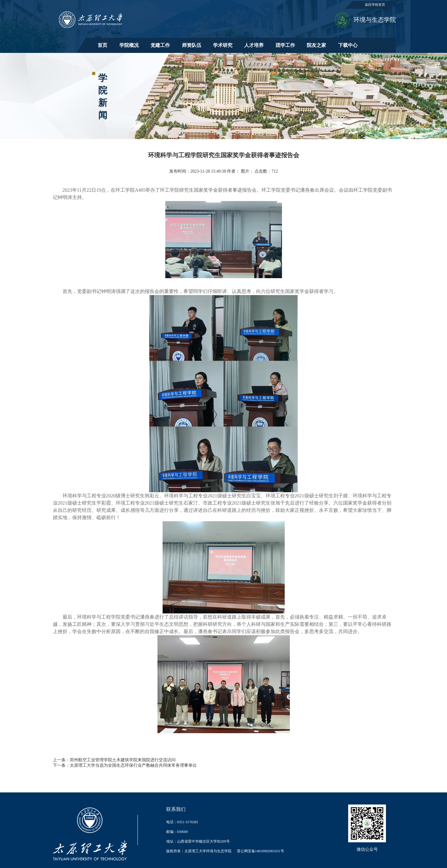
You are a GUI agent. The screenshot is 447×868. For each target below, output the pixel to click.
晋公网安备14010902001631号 (261, 851)
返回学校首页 (375, 5)
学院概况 (129, 45)
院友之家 (316, 45)
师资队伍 (192, 45)
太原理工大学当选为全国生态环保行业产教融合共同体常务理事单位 (133, 765)
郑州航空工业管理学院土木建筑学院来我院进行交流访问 (123, 760)
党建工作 (160, 45)
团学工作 (285, 45)
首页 (102, 45)
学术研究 (223, 45)
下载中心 (348, 45)
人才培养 (254, 45)
